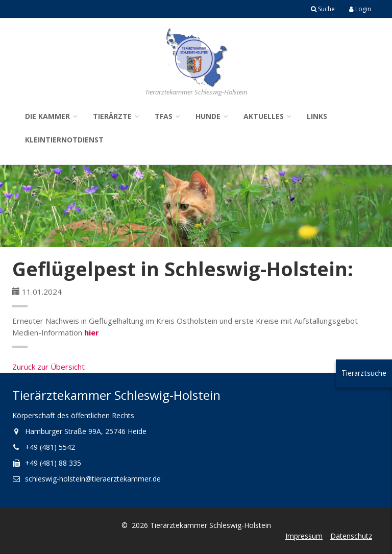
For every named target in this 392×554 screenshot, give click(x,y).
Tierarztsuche (364, 373)
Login (360, 9)
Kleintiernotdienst (64, 140)
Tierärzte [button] (112, 116)
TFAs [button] (164, 116)
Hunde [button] (208, 116)
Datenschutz (351, 536)
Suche (323, 9)
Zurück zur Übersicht (48, 367)
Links (317, 116)
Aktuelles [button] (264, 116)
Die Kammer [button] (47, 116)
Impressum (304, 536)
